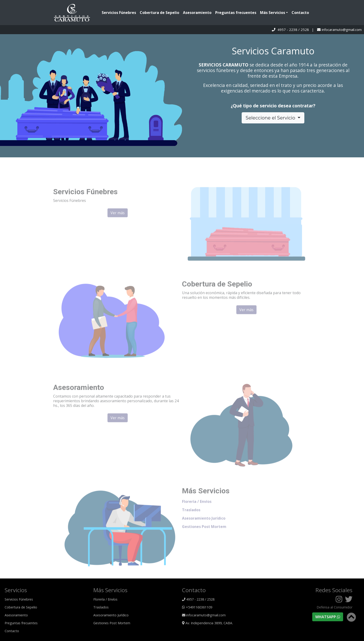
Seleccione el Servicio (271, 118)
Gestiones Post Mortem (204, 533)
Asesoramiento (197, 13)
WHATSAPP (328, 617)
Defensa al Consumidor (335, 607)
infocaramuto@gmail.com (342, 30)
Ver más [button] (118, 219)
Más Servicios (273, 13)
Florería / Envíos (197, 508)
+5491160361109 (197, 607)
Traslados (191, 516)
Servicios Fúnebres (120, 12)
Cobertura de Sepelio (159, 13)
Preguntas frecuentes (236, 13)
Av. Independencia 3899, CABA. (207, 623)
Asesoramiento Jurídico (204, 525)
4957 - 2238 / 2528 (293, 30)
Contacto (300, 13)
